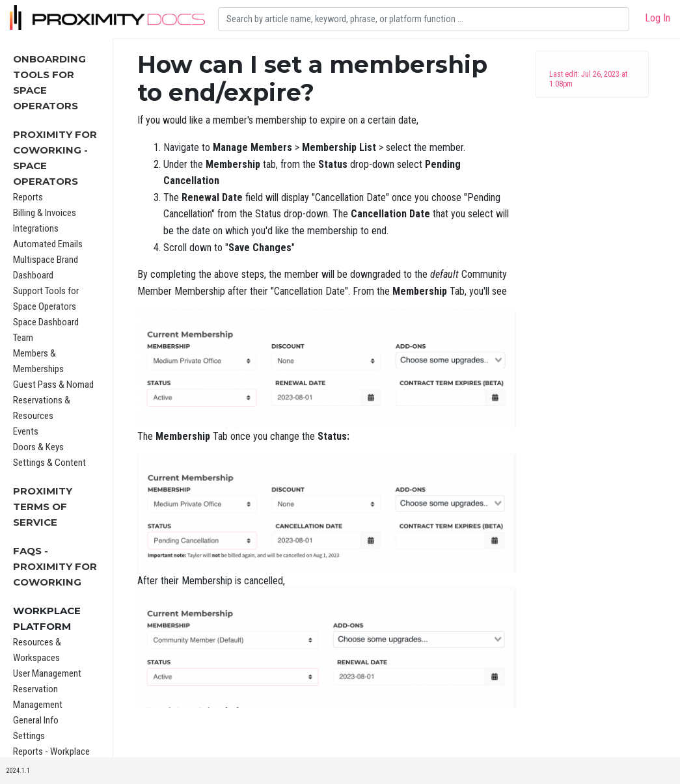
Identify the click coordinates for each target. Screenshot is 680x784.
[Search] (424, 19)
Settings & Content (49, 463)
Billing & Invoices (45, 213)
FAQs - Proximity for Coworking (55, 566)
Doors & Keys (38, 447)
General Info (36, 720)
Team (23, 338)
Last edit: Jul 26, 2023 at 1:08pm (588, 79)
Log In (658, 18)
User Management (47, 673)
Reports (28, 197)
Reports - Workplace (51, 751)
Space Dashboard (46, 322)
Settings (29, 736)
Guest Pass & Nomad (53, 385)
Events (26, 431)
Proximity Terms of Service (43, 507)
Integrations (36, 228)
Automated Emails (48, 244)
